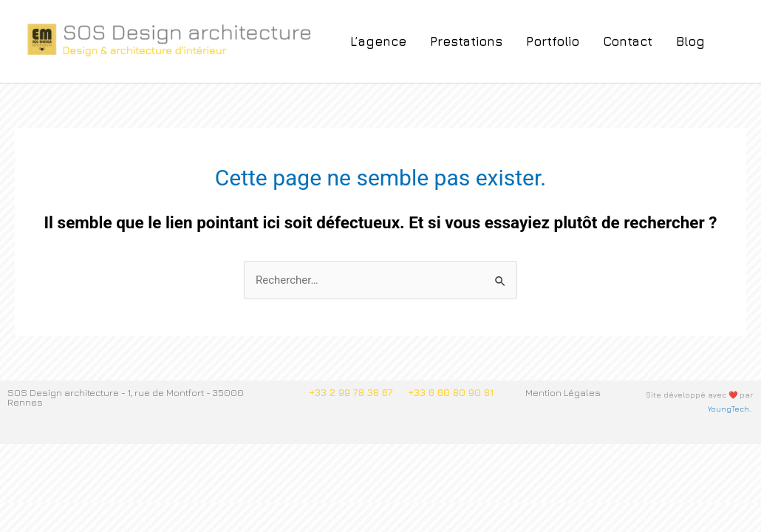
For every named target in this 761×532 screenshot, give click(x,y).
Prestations (466, 41)
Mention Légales (563, 392)
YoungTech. (730, 409)
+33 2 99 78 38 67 (351, 392)
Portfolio (553, 41)
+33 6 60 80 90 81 (451, 392)
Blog (690, 41)
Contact (628, 41)
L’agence (378, 41)
